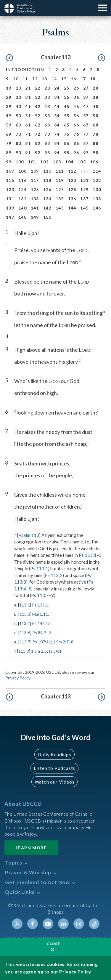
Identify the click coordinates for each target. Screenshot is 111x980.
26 (76, 88)
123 (10, 189)
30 (18, 97)
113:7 (25, 642)
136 (72, 199)
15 (64, 79)
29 (9, 97)
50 (18, 116)
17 (83, 79)
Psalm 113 (29, 535)
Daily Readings (54, 754)
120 (72, 180)
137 (84, 199)
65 (67, 125)
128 (72, 189)
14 (54, 79)
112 (72, 171)
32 (38, 97)
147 (10, 217)
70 (18, 134)
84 (57, 143)
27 (86, 88)
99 (9, 162)
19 (9, 88)
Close (54, 944)
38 (95, 97)
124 (22, 189)
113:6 (25, 633)
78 (95, 134)
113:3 (25, 614)
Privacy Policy (18, 678)
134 (47, 199)
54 (57, 116)
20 (18, 88)
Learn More (31, 848)
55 (67, 116)
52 (38, 116)
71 (28, 134)
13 (45, 79)
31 (28, 97)
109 (35, 171)
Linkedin (63, 924)
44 (57, 106)
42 (38, 106)
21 (28, 88)
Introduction (25, 69)
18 (93, 79)
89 (9, 153)
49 (9, 116)
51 (28, 116)
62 (38, 125)
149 (35, 217)
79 (9, 143)
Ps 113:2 (54, 575)
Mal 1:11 (40, 614)
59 (9, 125)
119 (60, 180)
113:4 (25, 623)
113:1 (25, 605)
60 (18, 125)
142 (47, 208)
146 (97, 208)
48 (95, 106)
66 (76, 125)
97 (86, 153)
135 (60, 199)
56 (76, 116)
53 (47, 116)
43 (47, 106)
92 (38, 153)
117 (35, 180)
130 (97, 189)
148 (22, 217)
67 (86, 125)
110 (47, 171)
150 (47, 217)
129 (84, 189)
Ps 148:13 (41, 623)
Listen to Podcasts (54, 768)
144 (72, 208)
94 (57, 153)
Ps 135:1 (40, 605)
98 (95, 153)
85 (67, 143)
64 (57, 125)
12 (35, 79)
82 (38, 143)
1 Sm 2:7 (61, 642)
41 (28, 106)
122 (97, 180)
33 (47, 97)
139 (10, 208)
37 (86, 97)
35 (67, 97)
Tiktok (94, 924)
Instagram (79, 924)
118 (47, 180)
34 (57, 97)
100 (20, 162)
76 (76, 134)
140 (22, 208)
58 (95, 116)
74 (57, 134)
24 (57, 88)
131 (10, 199)
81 (28, 143)
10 (16, 79)
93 (47, 153)
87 (86, 143)
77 (86, 134)
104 (69, 162)
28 (95, 88)
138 (97, 199)
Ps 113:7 (40, 595)
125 (35, 189)
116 (22, 180)
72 (38, 134)
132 (22, 199)
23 (47, 88)
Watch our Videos (55, 782)
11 (25, 79)
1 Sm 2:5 (39, 651)
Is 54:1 (55, 651)
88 (95, 143)
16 (74, 79)
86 (76, 143)
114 (97, 171)
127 (60, 189)
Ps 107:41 (42, 642)
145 (84, 208)
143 (60, 208)
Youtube (48, 924)
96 (76, 153)
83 (47, 143)
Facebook (33, 924)
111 (60, 171)
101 (32, 162)
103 (57, 162)
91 (28, 153)
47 (86, 106)
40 (18, 106)
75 (67, 134)
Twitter (17, 924)
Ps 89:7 (39, 633)
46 (76, 106)
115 (10, 180)
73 (47, 134)
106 (94, 162)
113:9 (24, 651)
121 (84, 180)
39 (9, 106)
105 (82, 162)
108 (22, 171)
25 (67, 88)
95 (67, 153)
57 (86, 116)
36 (76, 97)
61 (28, 125)
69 (9, 134)
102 (44, 162)
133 (35, 199)
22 (38, 88)
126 (47, 189)
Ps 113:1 (88, 555)
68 (95, 125)
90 (18, 153)
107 (10, 171)
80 (18, 143)
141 (35, 208)
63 (47, 125)
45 (67, 106)
